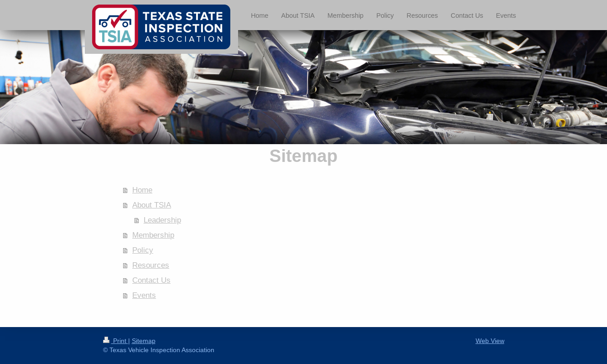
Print (116, 341)
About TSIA (152, 205)
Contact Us (151, 280)
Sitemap (144, 341)
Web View (490, 341)
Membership (153, 235)
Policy (143, 250)
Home (142, 190)
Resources (151, 265)
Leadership (162, 220)
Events (144, 295)
